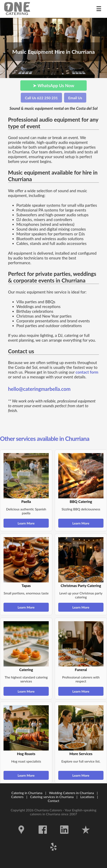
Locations (87, 797)
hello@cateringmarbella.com (39, 389)
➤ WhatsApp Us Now (53, 85)
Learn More (26, 523)
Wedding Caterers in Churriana (72, 793)
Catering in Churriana (27, 793)
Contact (53, 801)
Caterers (18, 797)
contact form (87, 372)
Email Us (75, 98)
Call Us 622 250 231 (41, 98)
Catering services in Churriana (52, 797)
